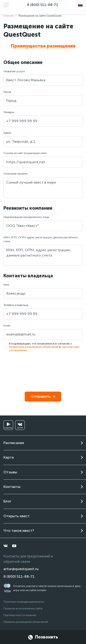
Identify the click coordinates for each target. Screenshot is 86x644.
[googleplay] (8, 425)
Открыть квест (17, 516)
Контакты (12, 487)
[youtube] (14, 546)
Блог (7, 501)
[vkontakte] (6, 546)
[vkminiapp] (20, 425)
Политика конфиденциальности (24, 602)
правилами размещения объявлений (34, 347)
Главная (8, 16)
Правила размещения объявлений (26, 622)
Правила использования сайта (23, 608)
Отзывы (10, 472)
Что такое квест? (19, 531)
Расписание (14, 443)
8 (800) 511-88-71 (43, 5)
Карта (9, 457)
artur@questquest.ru (21, 569)
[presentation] (38, 368)
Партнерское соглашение (20, 615)
